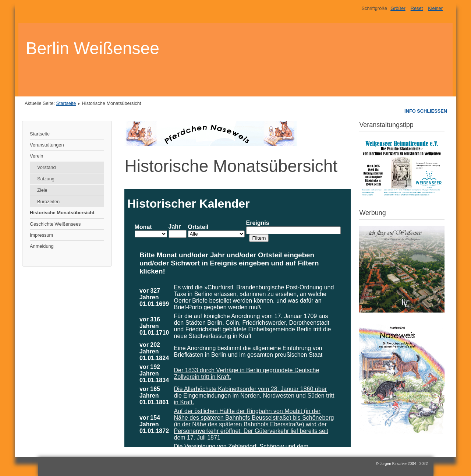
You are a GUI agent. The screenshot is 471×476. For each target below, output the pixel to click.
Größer (398, 8)
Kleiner (435, 8)
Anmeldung (42, 246)
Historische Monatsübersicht (62, 213)
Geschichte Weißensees (55, 224)
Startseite (66, 103)
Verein (36, 156)
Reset (417, 8)
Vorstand (47, 167)
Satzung (46, 179)
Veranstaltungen (47, 145)
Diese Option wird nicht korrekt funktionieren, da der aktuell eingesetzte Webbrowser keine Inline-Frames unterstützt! (238, 318)
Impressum (41, 235)
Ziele (42, 190)
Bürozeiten (48, 202)
